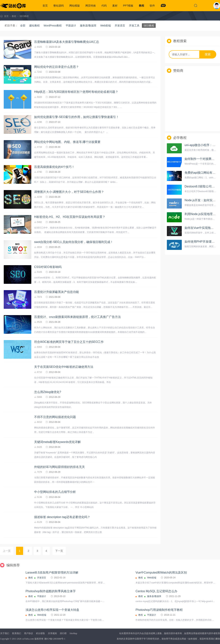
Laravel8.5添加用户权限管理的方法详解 (52, 573)
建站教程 (34, 26)
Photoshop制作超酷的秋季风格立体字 (51, 591)
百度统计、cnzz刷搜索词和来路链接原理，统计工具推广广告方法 (77, 317)
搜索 (208, 54)
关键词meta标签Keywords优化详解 (57, 442)
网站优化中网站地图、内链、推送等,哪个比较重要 (67, 142)
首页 (45, 6)
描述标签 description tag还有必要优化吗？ (62, 517)
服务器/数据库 (88, 26)
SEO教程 (24, 16)
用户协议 (29, 633)
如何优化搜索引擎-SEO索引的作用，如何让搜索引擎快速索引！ (77, 117)
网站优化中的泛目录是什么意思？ (56, 67)
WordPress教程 (53, 26)
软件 (152, 6)
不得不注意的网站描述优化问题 (55, 417)
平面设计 (71, 26)
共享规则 (52, 633)
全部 (23, 26)
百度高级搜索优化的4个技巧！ (54, 167)
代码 (104, 6)
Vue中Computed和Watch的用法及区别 (161, 573)
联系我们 (17, 633)
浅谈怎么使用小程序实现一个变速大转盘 (52, 610)
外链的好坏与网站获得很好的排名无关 (59, 467)
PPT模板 (128, 6)
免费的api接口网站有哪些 (201, 173)
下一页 (59, 551)
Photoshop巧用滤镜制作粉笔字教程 (159, 610)
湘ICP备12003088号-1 (55, 639)
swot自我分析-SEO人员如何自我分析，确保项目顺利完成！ (74, 242)
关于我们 (5, 633)
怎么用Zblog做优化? (48, 392)
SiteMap (73, 633)
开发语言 (120, 26)
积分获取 (40, 633)
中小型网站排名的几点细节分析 (55, 492)
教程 (142, 6)
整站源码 (59, 6)
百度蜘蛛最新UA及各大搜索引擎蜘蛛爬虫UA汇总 (67, 42)
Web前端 (106, 26)
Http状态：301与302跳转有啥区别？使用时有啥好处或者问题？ (76, 92)
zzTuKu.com (28, 639)
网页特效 (91, 6)
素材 (115, 6)
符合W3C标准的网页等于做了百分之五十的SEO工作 (69, 342)
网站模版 (75, 6)
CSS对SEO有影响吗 (48, 267)
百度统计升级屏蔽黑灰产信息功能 (56, 292)
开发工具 (134, 26)
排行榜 (63, 633)
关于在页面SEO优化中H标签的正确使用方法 (64, 367)
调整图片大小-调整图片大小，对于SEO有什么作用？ (69, 192)
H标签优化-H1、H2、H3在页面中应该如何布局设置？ (70, 217)
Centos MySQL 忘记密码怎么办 (156, 591)
